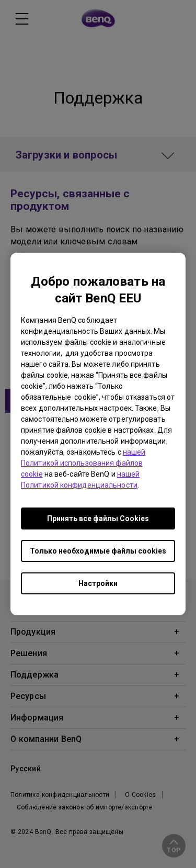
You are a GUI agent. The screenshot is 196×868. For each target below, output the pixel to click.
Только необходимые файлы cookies (98, 551)
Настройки (98, 583)
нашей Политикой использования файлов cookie (83, 463)
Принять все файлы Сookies (98, 518)
